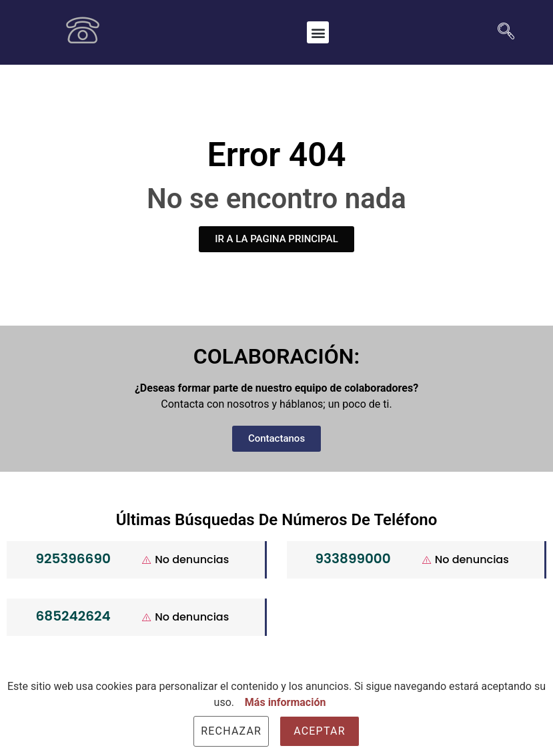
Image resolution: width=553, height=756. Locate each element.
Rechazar (231, 731)
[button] (318, 32)
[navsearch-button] (501, 33)
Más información (286, 702)
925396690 (73, 558)
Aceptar (320, 731)
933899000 (353, 558)
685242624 (73, 616)
